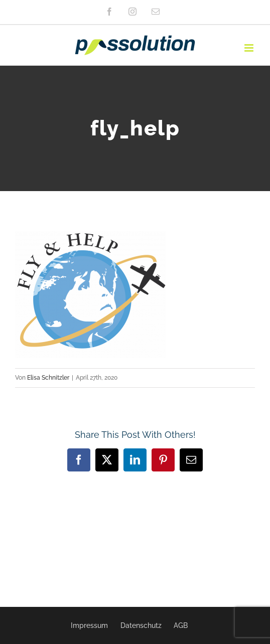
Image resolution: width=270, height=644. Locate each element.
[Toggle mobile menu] (250, 48)
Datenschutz (141, 625)
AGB (181, 625)
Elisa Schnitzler (48, 378)
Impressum (89, 625)
